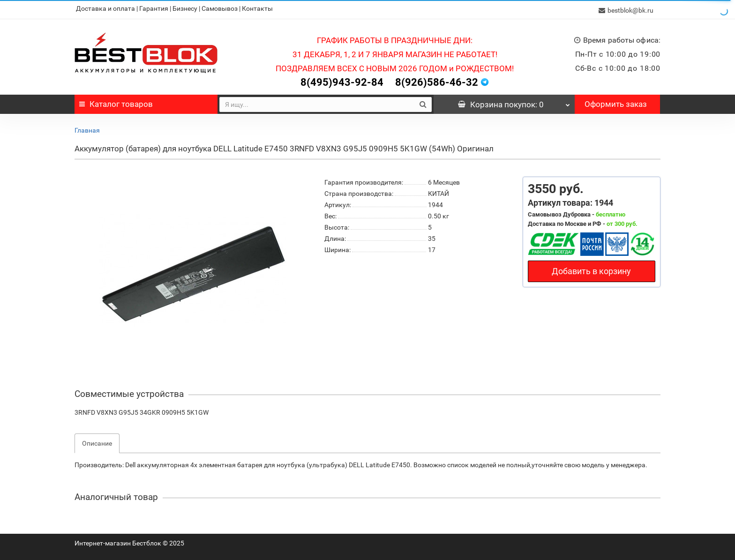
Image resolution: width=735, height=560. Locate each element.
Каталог (116, 102)
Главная (87, 128)
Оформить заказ (616, 102)
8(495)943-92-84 (342, 80)
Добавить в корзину (591, 269)
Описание (97, 441)
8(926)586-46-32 (437, 80)
